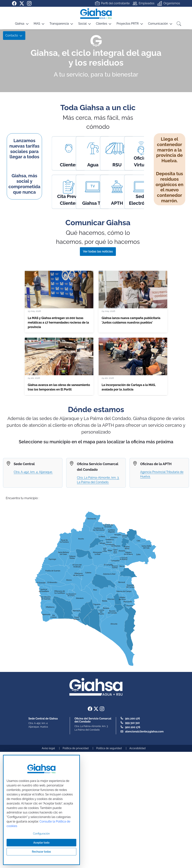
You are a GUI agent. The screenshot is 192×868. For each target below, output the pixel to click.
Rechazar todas (41, 852)
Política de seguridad (109, 748)
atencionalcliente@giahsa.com (144, 732)
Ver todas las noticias (98, 251)
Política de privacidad (76, 748)
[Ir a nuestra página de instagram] (29, 3)
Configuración (41, 834)
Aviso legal (48, 748)
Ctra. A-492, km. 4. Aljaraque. (33, 472)
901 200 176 (132, 719)
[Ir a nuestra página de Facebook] (14, 3)
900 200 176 (133, 727)
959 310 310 (132, 723)
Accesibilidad (137, 748)
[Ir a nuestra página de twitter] (22, 3)
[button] (17, 25)
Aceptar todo (41, 843)
